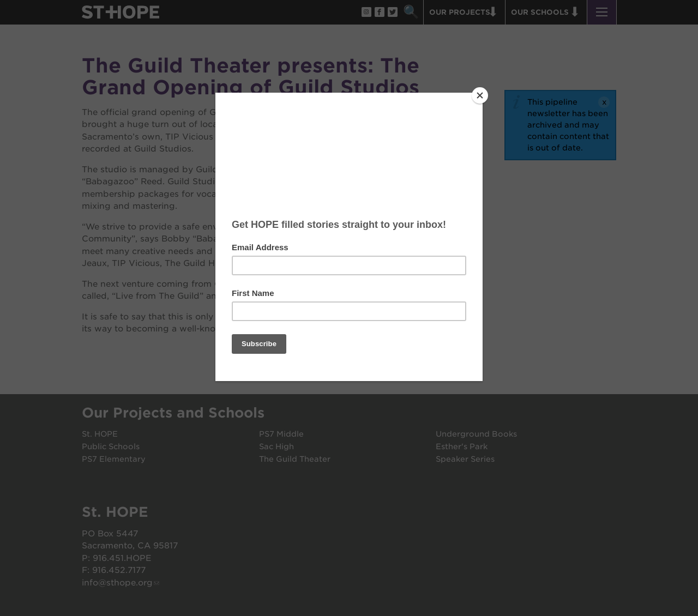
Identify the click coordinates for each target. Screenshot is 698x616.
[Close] (480, 95)
